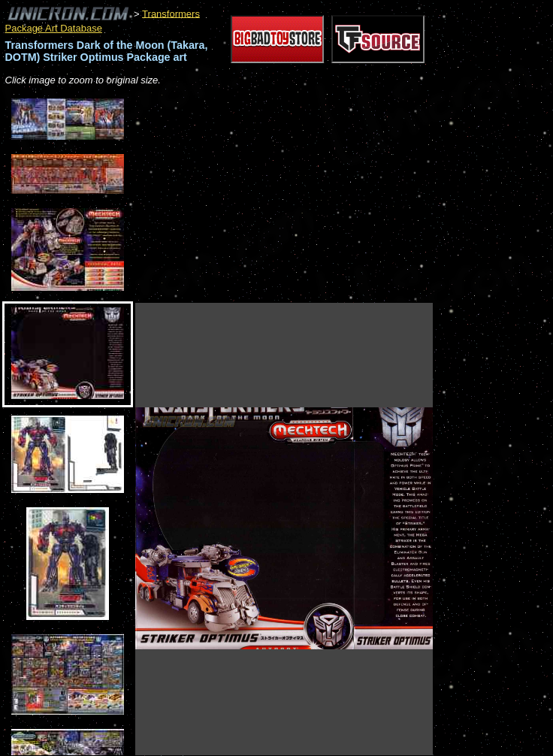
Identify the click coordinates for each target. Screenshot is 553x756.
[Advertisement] (311, 195)
